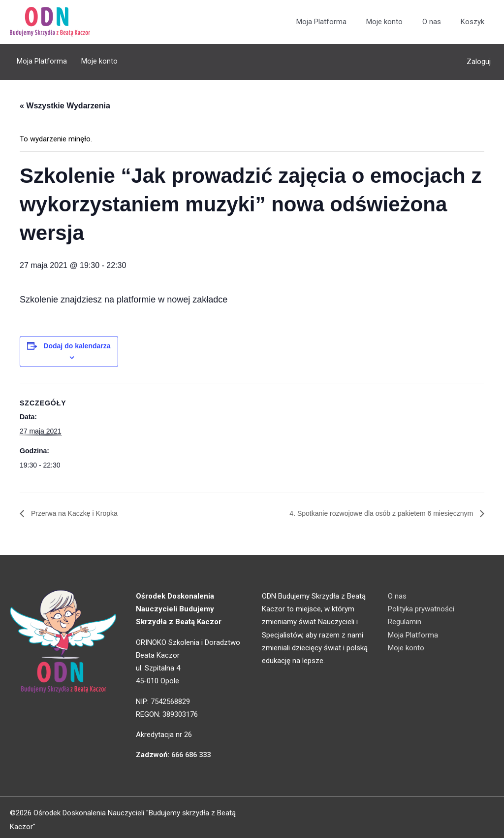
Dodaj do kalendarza (77, 339)
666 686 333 (193, 749)
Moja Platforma (321, 22)
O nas (432, 22)
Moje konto (384, 22)
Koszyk (472, 22)
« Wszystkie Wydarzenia (65, 100)
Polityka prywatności (421, 603)
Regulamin (405, 616)
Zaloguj (479, 59)
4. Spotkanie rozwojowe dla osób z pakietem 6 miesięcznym (369, 507)
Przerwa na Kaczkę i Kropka (79, 507)
